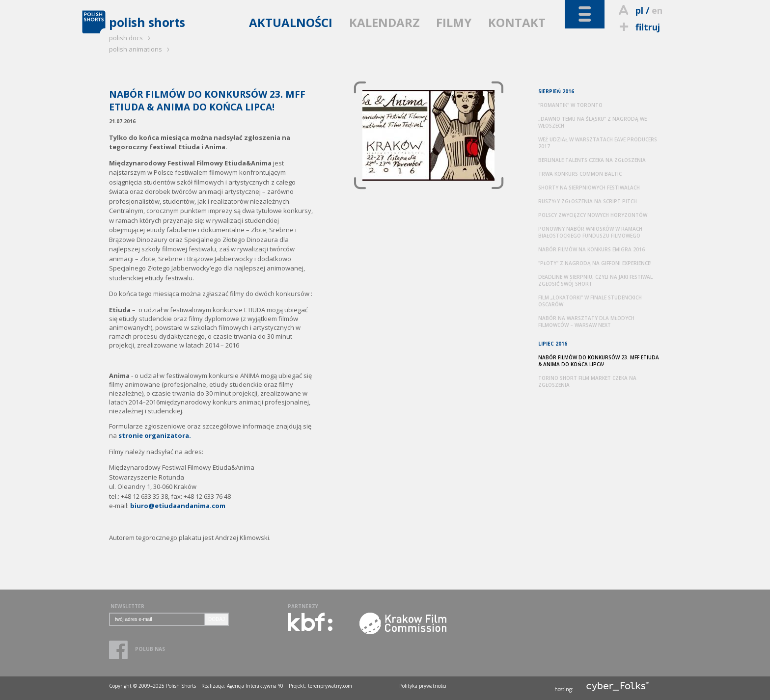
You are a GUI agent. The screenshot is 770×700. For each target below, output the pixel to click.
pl (639, 10)
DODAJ (217, 619)
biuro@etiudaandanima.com (178, 506)
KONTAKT (517, 22)
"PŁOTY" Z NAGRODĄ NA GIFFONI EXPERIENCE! (595, 263)
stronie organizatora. (155, 435)
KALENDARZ (385, 22)
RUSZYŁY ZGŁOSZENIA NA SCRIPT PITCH (588, 201)
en (657, 10)
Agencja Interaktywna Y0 (255, 686)
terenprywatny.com (330, 686)
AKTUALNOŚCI (291, 22)
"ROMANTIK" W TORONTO (570, 105)
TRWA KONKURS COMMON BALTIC (580, 174)
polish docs (131, 38)
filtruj (638, 27)
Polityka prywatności (423, 686)
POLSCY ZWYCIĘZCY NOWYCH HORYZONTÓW (593, 215)
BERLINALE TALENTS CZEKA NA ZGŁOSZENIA (592, 160)
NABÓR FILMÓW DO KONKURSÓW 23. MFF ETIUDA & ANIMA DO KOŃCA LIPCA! (599, 361)
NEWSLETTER (127, 606)
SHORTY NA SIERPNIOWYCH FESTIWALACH (589, 188)
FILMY (454, 22)
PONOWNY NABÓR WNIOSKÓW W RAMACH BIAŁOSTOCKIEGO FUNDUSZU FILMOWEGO (590, 232)
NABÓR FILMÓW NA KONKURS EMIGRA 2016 (591, 249)
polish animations (141, 49)
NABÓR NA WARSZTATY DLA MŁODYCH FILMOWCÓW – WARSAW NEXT (586, 322)
